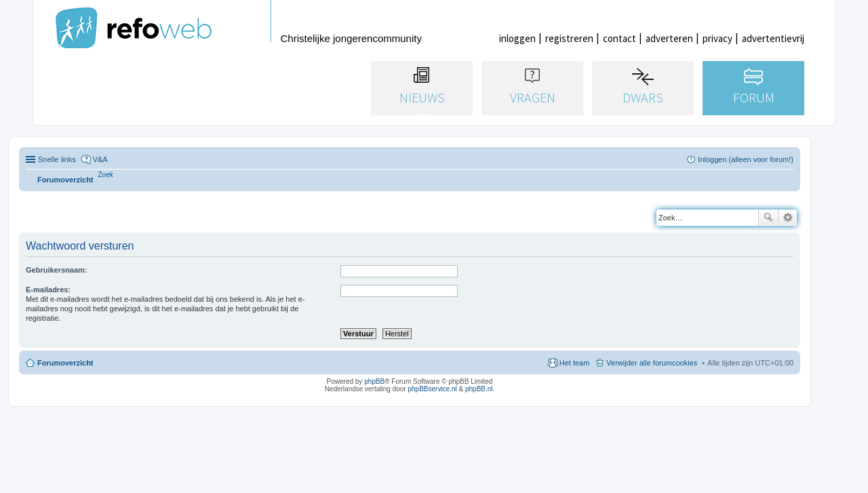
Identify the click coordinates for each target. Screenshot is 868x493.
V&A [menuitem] (100, 159)
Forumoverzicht (65, 363)
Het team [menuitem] (575, 363)
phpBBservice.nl (432, 389)
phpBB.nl (479, 389)
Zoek (768, 218)
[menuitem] (106, 175)
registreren (569, 38)
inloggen (517, 38)
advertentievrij (773, 38)
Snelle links (57, 159)
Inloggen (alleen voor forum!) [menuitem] (746, 159)
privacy (717, 38)
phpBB (374, 381)
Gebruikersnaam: (56, 270)
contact (619, 38)
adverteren (669, 38)
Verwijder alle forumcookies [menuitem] (652, 363)
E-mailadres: (48, 290)
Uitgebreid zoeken (788, 218)
